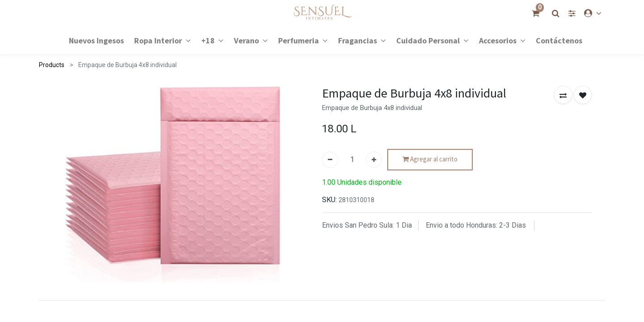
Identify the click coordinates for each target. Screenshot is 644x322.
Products (52, 65)
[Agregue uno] (374, 160)
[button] (563, 95)
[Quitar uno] (330, 160)
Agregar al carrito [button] (430, 159)
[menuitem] (96, 40)
